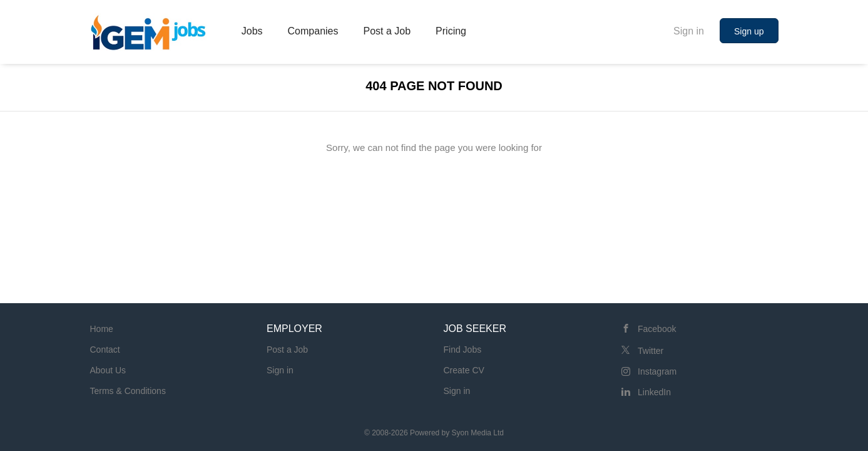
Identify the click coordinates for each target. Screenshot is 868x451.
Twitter (651, 351)
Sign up (749, 31)
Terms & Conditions (128, 391)
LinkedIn (654, 392)
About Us (108, 370)
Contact (105, 350)
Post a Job (287, 350)
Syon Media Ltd (478, 433)
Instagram (657, 371)
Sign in (689, 31)
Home (102, 329)
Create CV (464, 370)
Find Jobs (463, 350)
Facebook (657, 329)
